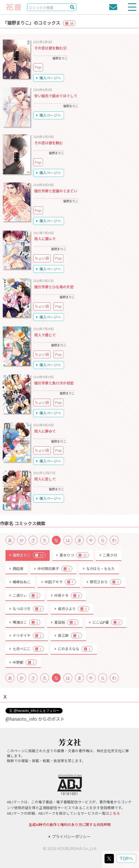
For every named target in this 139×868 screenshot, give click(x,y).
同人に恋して (45, 479)
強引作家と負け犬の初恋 (54, 383)
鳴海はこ (25, 622)
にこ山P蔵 (106, 622)
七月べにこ (27, 649)
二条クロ (109, 555)
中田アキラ (59, 582)
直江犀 (68, 636)
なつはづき (27, 609)
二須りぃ (25, 595)
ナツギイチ (27, 636)
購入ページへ (49, 78)
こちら (115, 813)
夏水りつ (73, 555)
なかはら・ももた (99, 568)
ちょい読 (42, 258)
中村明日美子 (53, 569)
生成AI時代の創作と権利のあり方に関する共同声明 (70, 824)
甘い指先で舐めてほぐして (56, 96)
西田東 (17, 568)
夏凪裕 (65, 622)
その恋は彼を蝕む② (50, 48)
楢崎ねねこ (20, 582)
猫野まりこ (28, 555)
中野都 (23, 662)
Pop (38, 67)
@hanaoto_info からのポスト (35, 719)
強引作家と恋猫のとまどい (56, 191)
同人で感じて (45, 335)
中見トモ (67, 595)
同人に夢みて (45, 431)
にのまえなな (74, 649)
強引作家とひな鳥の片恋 (54, 287)
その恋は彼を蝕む (49, 143)
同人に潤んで (45, 239)
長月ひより (72, 609)
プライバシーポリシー (70, 836)
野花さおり (104, 582)
